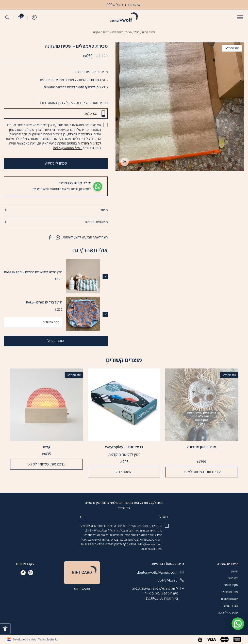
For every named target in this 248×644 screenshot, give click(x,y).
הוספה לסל (56, 341)
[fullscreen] (125, 162)
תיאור (104, 210)
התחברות (35, 17)
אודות (235, 571)
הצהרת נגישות (230, 606)
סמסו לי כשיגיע (76, 163)
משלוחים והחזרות (96, 222)
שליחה (84, 517)
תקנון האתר (231, 585)
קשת (46, 447)
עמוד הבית (148, 32)
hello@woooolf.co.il (68, 148)
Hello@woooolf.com (150, 544)
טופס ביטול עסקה (228, 612)
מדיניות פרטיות (229, 592)
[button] (5, 629)
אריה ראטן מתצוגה (202, 447)
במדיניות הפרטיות (120, 535)
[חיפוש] (7, 17)
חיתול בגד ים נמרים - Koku (44, 302)
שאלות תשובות (229, 599)
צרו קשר (233, 578)
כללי (137, 32)
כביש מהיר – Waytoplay (124, 447)
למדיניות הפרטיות (89, 143)
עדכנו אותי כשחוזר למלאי (202, 472)
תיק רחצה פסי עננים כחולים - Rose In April (33, 272)
